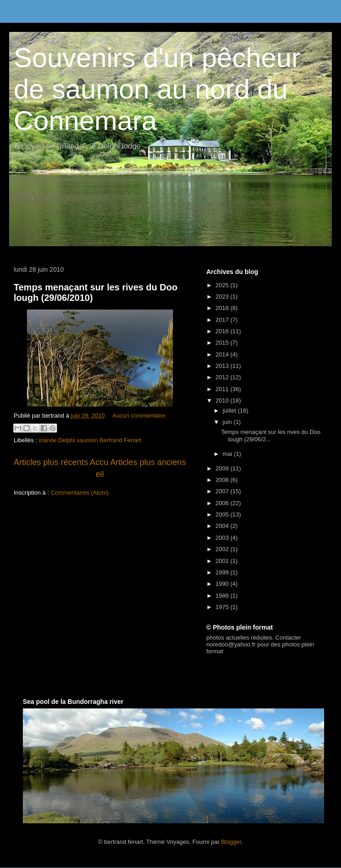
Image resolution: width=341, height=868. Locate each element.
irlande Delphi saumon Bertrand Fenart (90, 440)
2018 (223, 308)
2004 (223, 526)
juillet (230, 411)
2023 (223, 297)
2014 (223, 354)
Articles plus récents (51, 462)
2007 (223, 491)
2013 (223, 366)
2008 (223, 480)
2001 (223, 561)
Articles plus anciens (148, 462)
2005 (223, 514)
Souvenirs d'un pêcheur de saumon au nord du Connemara (157, 89)
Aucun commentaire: (139, 416)
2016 (223, 331)
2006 (223, 503)
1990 (223, 584)
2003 (223, 538)
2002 (223, 549)
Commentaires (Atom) (80, 493)
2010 (223, 400)
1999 (223, 572)
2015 (223, 343)
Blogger (231, 842)
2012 (223, 377)
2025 (223, 285)
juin (228, 422)
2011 (223, 389)
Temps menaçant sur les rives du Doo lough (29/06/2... (270, 436)
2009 (223, 468)
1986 (223, 596)
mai (228, 454)
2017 (223, 320)
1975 (223, 607)
